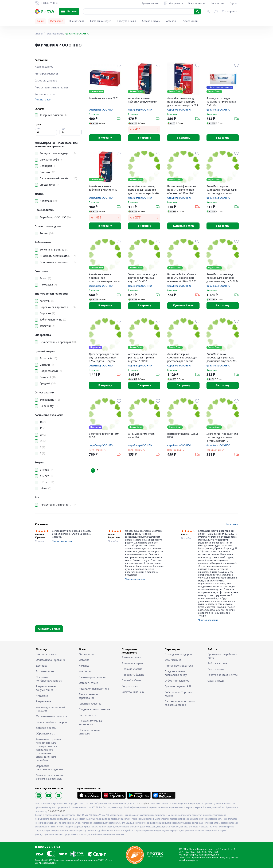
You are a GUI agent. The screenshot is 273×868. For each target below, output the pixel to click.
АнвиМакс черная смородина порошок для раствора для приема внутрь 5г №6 (222, 190)
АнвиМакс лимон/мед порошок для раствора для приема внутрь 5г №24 (222, 278)
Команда (84, 666)
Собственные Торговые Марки (179, 694)
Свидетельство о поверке (94, 710)
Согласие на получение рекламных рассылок (50, 777)
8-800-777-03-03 (48, 847)
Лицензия (42, 696)
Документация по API (178, 687)
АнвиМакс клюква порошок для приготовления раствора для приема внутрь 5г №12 (105, 278)
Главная (39, 34)
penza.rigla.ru (143, 804)
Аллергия (171, 21)
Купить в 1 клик (183, 226)
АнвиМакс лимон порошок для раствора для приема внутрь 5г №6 (222, 358)
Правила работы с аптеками (90, 732)
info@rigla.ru (192, 860)
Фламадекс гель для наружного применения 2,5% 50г (221, 102)
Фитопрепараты (45, 95)
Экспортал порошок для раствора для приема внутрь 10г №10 (143, 278)
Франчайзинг (173, 660)
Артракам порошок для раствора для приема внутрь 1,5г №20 (142, 358)
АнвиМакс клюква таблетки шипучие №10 (103, 188)
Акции (41, 21)
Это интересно (45, 672)
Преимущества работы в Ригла (222, 656)
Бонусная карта (197, 3)
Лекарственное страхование (88, 696)
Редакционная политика (94, 689)
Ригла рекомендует (100, 21)
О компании (86, 654)
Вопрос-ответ (130, 686)
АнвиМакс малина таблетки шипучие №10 (142, 100)
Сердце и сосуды (151, 21)
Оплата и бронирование (51, 660)
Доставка (42, 666)
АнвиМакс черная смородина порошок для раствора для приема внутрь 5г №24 (182, 358)
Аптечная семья (131, 658)
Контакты (85, 672)
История (84, 660)
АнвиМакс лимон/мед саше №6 (141, 436)
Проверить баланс (133, 675)
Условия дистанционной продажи (51, 709)
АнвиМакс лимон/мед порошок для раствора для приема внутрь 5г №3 (183, 102)
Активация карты (132, 663)
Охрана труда (216, 681)
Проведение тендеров (178, 654)
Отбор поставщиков (177, 681)
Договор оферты (46, 728)
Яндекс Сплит (77, 21)
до (64, 129)
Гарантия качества (90, 704)
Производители (54, 34)
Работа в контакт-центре (223, 675)
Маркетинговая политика (52, 717)
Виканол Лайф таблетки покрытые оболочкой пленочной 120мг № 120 (182, 278)
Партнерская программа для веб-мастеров (180, 703)
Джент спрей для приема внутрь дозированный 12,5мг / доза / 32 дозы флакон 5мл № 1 (104, 358)
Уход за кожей (190, 21)
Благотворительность (92, 677)
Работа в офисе (217, 669)
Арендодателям (150, 3)
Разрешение (43, 702)
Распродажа (57, 21)
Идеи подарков (44, 67)
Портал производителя (179, 666)
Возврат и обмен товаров (51, 722)
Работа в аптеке (217, 664)
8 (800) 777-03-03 (56, 811)
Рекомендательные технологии (91, 723)
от (39, 129)
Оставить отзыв (49, 629)
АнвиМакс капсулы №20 (104, 98)
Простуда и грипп (126, 21)
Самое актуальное (46, 81)
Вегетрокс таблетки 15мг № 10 (104, 436)
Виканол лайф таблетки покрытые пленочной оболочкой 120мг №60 (182, 190)
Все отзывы (232, 524)
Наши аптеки (217, 3)
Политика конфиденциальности (49, 679)
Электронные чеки (133, 692)
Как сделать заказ (47, 654)
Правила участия (132, 669)
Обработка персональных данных (50, 768)
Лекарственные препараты (51, 88)
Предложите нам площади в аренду (176, 673)
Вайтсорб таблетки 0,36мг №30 (183, 436)
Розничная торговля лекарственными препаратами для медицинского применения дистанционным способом (48, 750)
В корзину (105, 138)
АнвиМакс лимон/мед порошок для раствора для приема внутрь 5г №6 (143, 190)
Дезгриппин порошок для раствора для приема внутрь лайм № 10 (222, 437)
